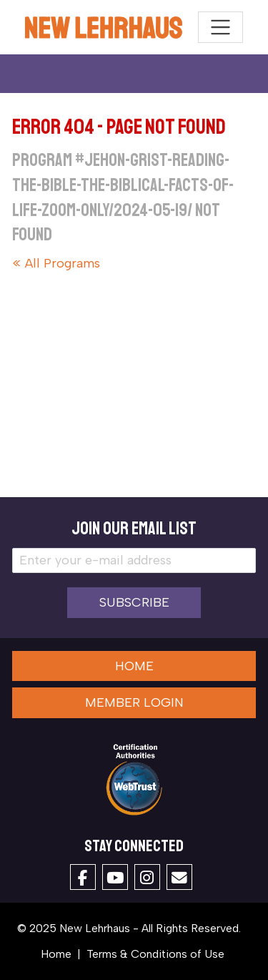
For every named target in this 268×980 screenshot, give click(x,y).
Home (134, 666)
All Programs (63, 263)
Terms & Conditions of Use (155, 954)
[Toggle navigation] (220, 28)
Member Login (134, 702)
